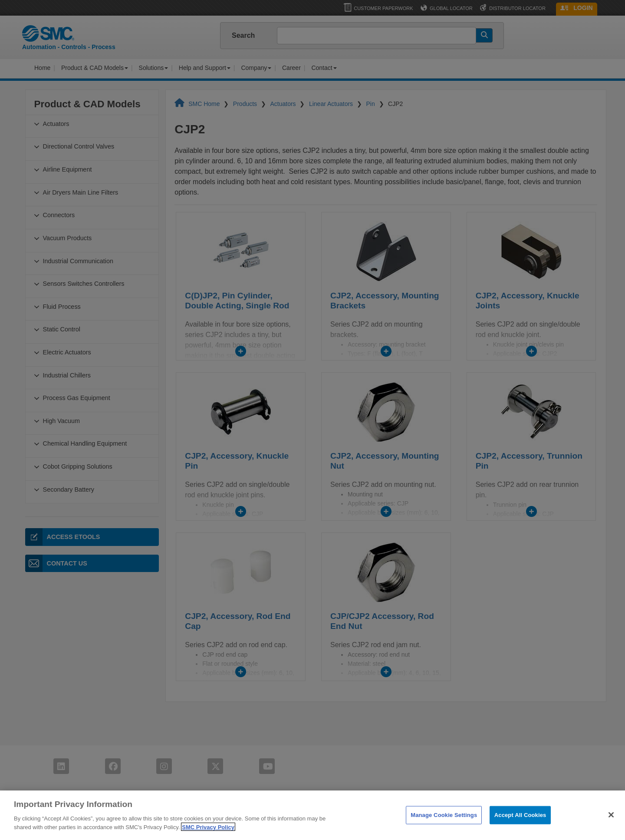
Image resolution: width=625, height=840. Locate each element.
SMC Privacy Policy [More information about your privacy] (208, 836)
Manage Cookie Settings (444, 825)
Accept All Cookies (520, 825)
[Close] (611, 824)
